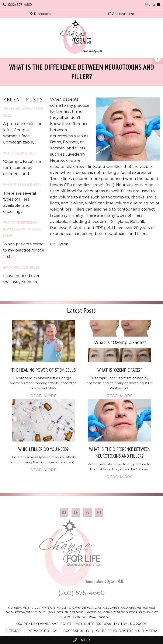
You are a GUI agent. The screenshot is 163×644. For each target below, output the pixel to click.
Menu (150, 5)
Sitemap (13, 631)
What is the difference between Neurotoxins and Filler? (22, 229)
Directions (41, 14)
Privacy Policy (42, 631)
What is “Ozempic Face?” (20, 153)
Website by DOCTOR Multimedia (127, 631)
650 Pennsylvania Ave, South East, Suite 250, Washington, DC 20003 (82, 624)
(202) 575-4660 (17, 5)
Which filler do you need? (22, 185)
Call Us (82, 640)
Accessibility (77, 631)
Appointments (122, 14)
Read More (44, 396)
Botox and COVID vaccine (21, 267)
